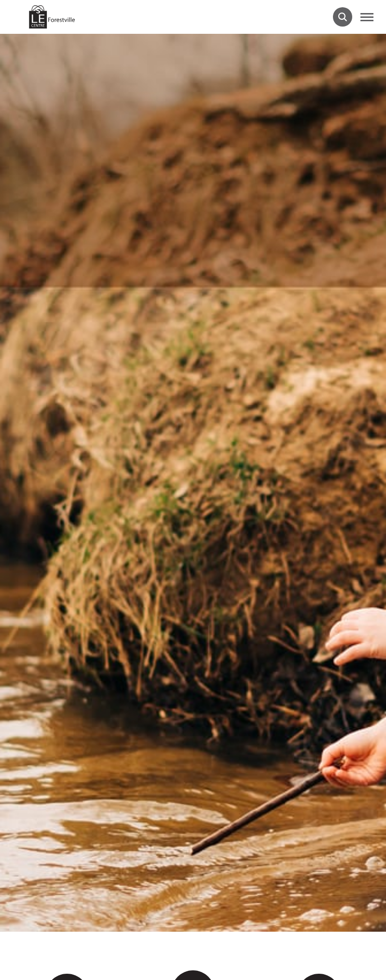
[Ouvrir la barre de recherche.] (343, 17)
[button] (367, 17)
